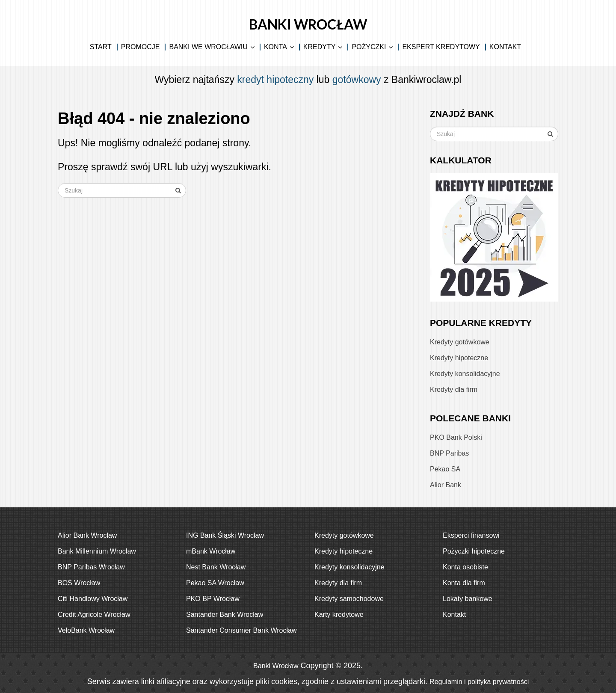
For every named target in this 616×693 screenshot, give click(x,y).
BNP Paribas (449, 453)
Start (101, 47)
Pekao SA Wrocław (215, 583)
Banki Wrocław (308, 24)
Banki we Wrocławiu (208, 47)
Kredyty (320, 47)
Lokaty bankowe (468, 599)
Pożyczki (369, 47)
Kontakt (505, 47)
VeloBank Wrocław (86, 630)
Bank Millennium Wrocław (97, 551)
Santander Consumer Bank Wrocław (241, 630)
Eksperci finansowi (471, 535)
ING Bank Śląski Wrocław (225, 535)
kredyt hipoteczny (275, 80)
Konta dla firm (464, 583)
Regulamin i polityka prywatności (479, 682)
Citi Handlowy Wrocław (93, 599)
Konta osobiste (465, 567)
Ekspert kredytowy (441, 47)
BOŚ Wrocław (79, 583)
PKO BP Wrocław (213, 599)
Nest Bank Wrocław (216, 567)
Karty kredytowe (339, 615)
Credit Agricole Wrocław (94, 615)
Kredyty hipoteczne (459, 358)
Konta (275, 47)
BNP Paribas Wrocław (91, 567)
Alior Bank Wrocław (87, 535)
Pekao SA (445, 469)
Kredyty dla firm (454, 389)
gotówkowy (357, 80)
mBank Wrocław (211, 551)
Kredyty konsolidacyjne (465, 374)
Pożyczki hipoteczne (474, 551)
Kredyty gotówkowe (460, 342)
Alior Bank (446, 485)
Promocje (141, 47)
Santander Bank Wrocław (225, 615)
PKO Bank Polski (456, 437)
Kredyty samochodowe (349, 599)
